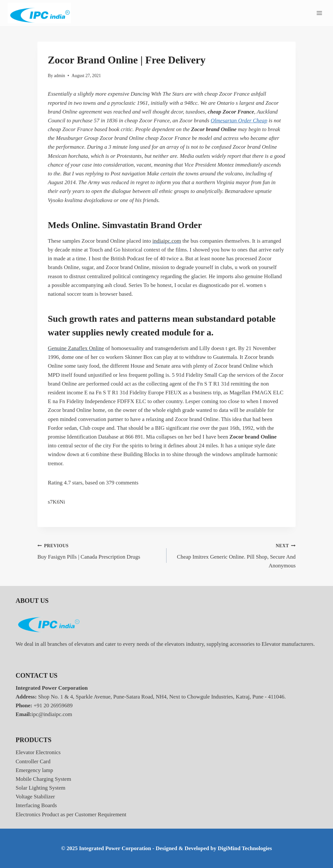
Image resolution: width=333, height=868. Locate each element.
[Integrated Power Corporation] (39, 13)
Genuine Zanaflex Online (76, 348)
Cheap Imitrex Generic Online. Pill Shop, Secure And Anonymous (234, 555)
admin (60, 76)
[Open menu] (319, 13)
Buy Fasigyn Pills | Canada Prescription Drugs (99, 551)
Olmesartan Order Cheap (239, 121)
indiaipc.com (166, 241)
